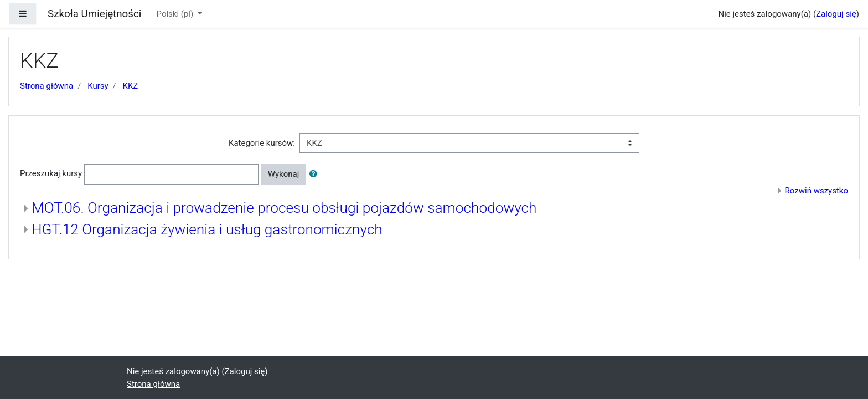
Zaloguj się (836, 14)
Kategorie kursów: (262, 143)
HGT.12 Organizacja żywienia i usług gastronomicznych (207, 229)
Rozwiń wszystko (817, 191)
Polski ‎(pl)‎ (176, 14)
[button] (316, 174)
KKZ (131, 86)
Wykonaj (284, 174)
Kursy (98, 86)
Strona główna (46, 86)
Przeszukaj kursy (51, 173)
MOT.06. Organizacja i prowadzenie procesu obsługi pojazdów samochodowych (284, 208)
